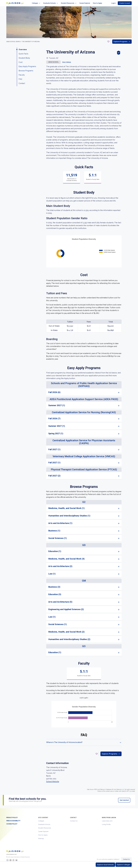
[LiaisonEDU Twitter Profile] (7, 858)
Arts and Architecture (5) (60, 600)
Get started (124, 798)
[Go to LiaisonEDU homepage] (13, 2)
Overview (23, 48)
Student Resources (45, 826)
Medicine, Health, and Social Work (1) (66, 506)
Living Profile (106, 823)
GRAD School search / (14, 40)
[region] (69, 406)
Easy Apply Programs (27, 65)
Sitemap (41, 837)
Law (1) (52, 572)
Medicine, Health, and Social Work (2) (66, 630)
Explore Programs (122, 40)
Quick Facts (23, 52)
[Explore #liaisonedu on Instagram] (10, 858)
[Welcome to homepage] (15, 850)
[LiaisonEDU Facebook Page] (13, 858)
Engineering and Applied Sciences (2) (66, 608)
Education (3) (55, 593)
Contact (22, 82)
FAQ (20, 77)
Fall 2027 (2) (54, 474)
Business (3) (54, 585)
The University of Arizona (31, 40)
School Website (53, 780)
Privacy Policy (12, 816)
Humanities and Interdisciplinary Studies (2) (69, 638)
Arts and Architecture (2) (60, 565)
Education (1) (55, 550)
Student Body (24, 56)
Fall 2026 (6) (54, 391)
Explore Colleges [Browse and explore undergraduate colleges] (124, 865)
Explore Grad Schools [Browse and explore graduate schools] (105, 865)
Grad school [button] (53, 60)
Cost (21, 60)
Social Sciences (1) (58, 536)
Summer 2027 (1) (57, 404)
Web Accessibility (13, 819)
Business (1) (54, 529)
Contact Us (74, 819)
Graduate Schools (44, 823)
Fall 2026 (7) (54, 417)
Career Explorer (43, 830)
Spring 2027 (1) (56, 432)
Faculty (22, 73)
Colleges (41, 819)
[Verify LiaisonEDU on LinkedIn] (16, 858)
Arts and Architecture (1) (60, 521)
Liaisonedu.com (107, 819)
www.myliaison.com (11, 853)
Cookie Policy (12, 822)
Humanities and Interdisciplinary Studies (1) (69, 514)
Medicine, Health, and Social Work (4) (66, 557)
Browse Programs (26, 69)
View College (67, 60)
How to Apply (43, 833)
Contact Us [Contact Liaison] (126, 858)
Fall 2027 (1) (54, 448)
